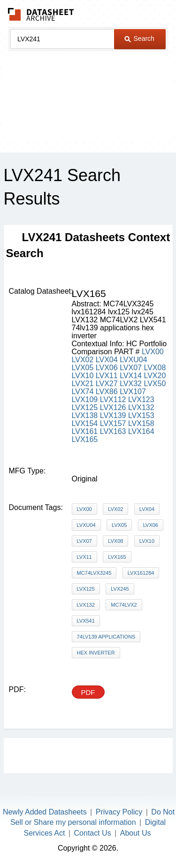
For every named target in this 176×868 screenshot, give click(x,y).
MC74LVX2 (124, 605)
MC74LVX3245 (94, 573)
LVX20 (155, 376)
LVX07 (131, 368)
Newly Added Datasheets (45, 812)
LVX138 (85, 415)
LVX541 (86, 621)
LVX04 (107, 360)
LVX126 (113, 407)
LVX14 (131, 376)
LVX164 (141, 431)
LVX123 (141, 400)
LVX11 (107, 376)
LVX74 (83, 392)
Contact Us (93, 833)
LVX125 (85, 407)
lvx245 (120, 589)
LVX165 (85, 439)
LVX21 (83, 384)
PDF (88, 692)
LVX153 (141, 415)
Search (139, 38)
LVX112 (113, 400)
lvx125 (86, 589)
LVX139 (113, 415)
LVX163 (113, 431)
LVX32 (131, 384)
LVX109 (85, 400)
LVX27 (107, 384)
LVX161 (85, 431)
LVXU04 (133, 360)
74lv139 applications (106, 637)
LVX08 (155, 368)
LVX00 (153, 352)
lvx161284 (141, 573)
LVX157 (113, 423)
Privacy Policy (119, 812)
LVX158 (141, 423)
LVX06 (107, 368)
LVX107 (133, 392)
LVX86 (107, 392)
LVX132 (141, 407)
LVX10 (83, 376)
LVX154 (85, 423)
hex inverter (96, 653)
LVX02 (83, 360)
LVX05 (83, 368)
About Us (136, 833)
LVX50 (155, 384)
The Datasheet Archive (41, 14)
